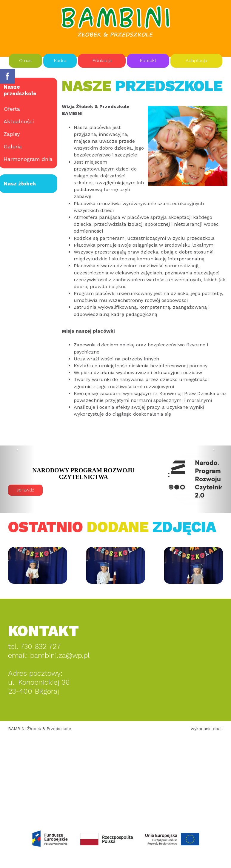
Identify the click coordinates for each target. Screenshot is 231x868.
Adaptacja (196, 60)
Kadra (60, 60)
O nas (25, 60)
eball (218, 729)
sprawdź (62, 490)
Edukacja (102, 60)
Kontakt (148, 60)
